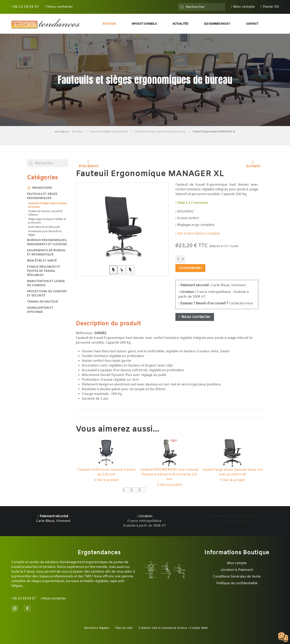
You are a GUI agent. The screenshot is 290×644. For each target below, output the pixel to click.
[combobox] (202, 7)
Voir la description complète (198, 234)
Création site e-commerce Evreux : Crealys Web (173, 628)
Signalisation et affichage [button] (40, 310)
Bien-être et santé (42, 261)
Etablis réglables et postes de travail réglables (44, 271)
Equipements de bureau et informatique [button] (46, 253)
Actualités (180, 24)
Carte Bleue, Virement (212, 285)
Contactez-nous (216, 303)
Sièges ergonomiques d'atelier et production (47, 221)
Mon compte (243, 7)
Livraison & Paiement (237, 570)
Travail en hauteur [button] (43, 302)
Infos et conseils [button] (144, 24)
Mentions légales (97, 628)
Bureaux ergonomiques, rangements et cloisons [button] (47, 242)
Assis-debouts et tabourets (44, 227)
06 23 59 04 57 (25, 7)
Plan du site (124, 628)
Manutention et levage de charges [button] (46, 283)
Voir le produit (106, 480)
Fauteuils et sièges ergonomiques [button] (42, 196)
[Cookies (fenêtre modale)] (283, 637)
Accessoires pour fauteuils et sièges (45, 233)
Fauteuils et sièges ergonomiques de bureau (47, 205)
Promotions (40, 188)
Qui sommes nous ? (217, 24)
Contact (252, 24)
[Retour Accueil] (46, 24)
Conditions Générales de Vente (237, 577)
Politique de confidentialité (237, 583)
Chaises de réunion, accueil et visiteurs (45, 213)
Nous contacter (59, 7)
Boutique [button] (109, 24)
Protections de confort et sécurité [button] (47, 294)
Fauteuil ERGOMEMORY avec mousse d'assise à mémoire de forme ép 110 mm (169, 474)
